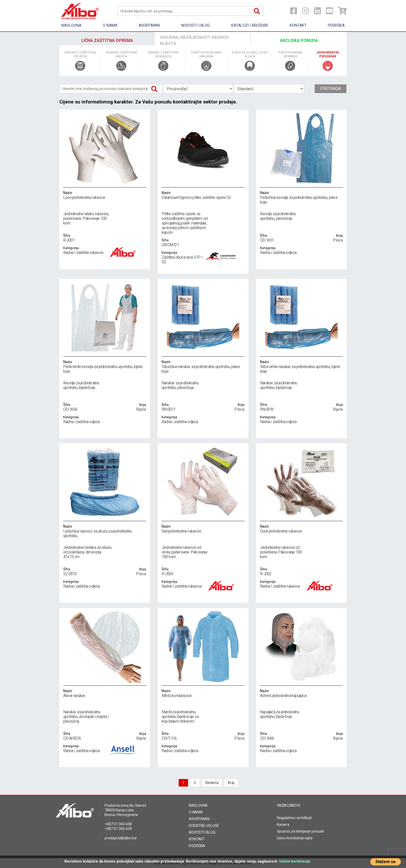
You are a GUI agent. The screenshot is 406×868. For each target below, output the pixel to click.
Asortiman (149, 25)
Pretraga (331, 89)
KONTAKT (197, 839)
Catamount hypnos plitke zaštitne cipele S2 (203, 195)
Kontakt (298, 25)
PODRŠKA (197, 846)
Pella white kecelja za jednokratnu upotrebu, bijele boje (105, 366)
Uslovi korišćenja (295, 861)
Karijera (283, 825)
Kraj (231, 783)
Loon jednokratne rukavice (105, 195)
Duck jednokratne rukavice (301, 529)
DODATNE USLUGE (204, 826)
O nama (110, 25)
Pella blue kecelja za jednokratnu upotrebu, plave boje (301, 197)
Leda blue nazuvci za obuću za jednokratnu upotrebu (105, 531)
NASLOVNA (198, 805)
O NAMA (196, 812)
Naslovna (71, 25)
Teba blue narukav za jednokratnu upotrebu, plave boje (203, 366)
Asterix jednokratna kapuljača (301, 693)
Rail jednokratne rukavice (203, 529)
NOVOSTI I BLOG (202, 832)
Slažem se (386, 862)
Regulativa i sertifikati (294, 818)
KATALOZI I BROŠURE (250, 25)
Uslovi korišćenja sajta (295, 838)
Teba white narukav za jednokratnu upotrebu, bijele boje (301, 366)
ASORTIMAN (199, 819)
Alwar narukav (105, 693)
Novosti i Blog (196, 25)
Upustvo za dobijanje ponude (300, 831)
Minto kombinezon (203, 693)
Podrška (336, 25)
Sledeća (212, 783)
